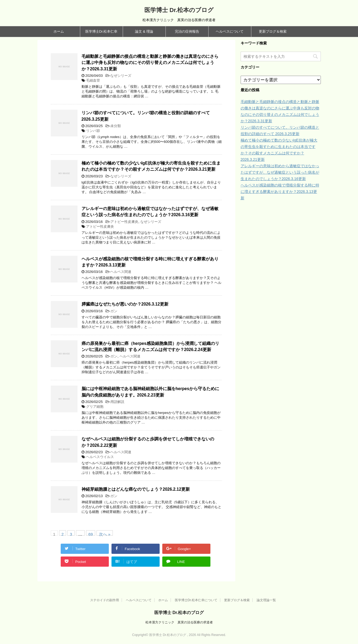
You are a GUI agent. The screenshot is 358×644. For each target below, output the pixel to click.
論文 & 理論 (144, 31)
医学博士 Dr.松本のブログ (179, 10)
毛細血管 (93, 80)
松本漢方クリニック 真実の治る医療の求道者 (179, 622)
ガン (114, 311)
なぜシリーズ (121, 76)
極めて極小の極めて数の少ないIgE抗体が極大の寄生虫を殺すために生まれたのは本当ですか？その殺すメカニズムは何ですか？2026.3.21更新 (151, 166)
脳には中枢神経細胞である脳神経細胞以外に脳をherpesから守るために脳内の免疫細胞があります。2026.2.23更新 (150, 392)
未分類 (116, 126)
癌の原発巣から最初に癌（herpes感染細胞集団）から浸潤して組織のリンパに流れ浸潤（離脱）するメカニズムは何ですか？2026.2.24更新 (150, 346)
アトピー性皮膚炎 (124, 222)
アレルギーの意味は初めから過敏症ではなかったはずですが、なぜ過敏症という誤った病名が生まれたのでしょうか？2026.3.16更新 (150, 212)
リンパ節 (93, 131)
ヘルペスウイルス (100, 457)
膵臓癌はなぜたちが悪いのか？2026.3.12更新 (125, 304)
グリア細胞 (95, 407)
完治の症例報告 (187, 31)
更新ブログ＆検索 (273, 31)
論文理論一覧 (266, 600)
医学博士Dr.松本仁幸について (196, 600)
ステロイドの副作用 (105, 600)
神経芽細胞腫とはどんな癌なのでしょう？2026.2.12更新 (136, 489)
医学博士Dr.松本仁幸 (101, 31)
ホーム (59, 31)
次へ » (105, 534)
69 (91, 534)
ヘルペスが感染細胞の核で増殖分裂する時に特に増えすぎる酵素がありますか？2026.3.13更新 (280, 192)
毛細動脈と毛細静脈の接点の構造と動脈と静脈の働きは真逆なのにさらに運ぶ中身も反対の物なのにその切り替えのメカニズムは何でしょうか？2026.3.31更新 (150, 63)
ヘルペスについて (230, 31)
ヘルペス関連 (121, 272)
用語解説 (117, 402)
